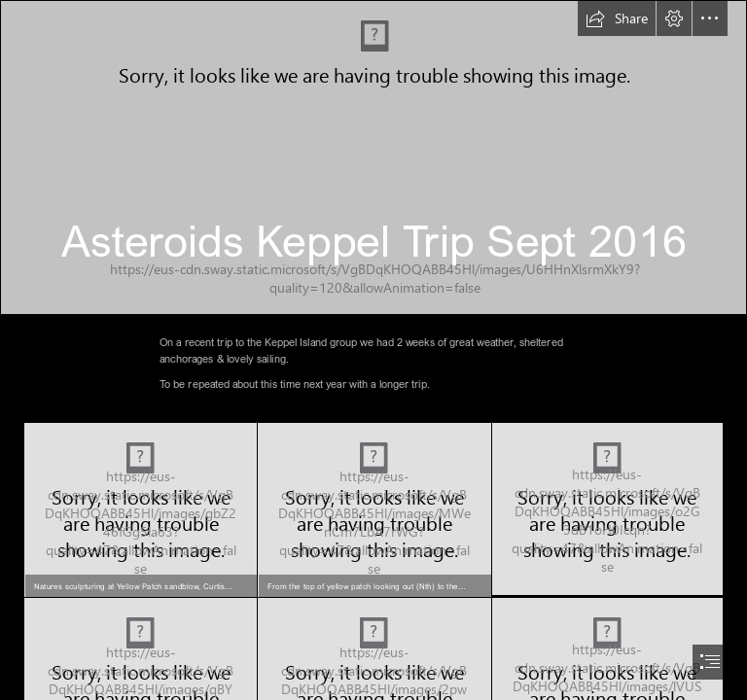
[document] (373, 350)
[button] (617, 18)
